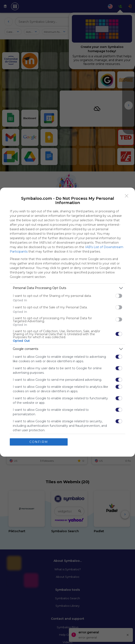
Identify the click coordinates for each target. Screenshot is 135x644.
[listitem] (67, 288)
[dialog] (67, 322)
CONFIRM (39, 442)
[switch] (119, 296)
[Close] (127, 196)
